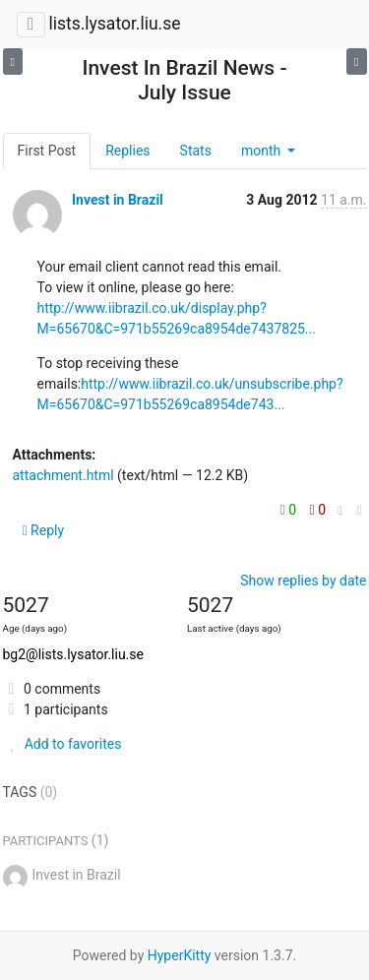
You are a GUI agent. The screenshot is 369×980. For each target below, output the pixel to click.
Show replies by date (303, 581)
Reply (44, 530)
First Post (47, 151)
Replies (127, 151)
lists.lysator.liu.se (114, 24)
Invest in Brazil (118, 200)
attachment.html (63, 475)
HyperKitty (180, 955)
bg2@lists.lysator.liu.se (73, 654)
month (263, 151)
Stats (196, 151)
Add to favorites (62, 744)
